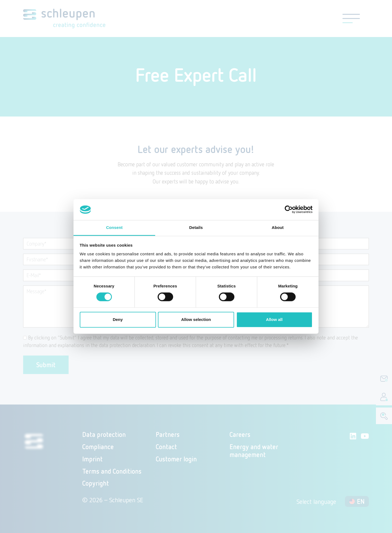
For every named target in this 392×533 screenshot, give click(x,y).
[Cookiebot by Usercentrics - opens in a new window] (289, 210)
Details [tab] (196, 227)
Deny (118, 319)
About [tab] (278, 227)
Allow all (274, 319)
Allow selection (196, 319)
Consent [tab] (114, 227)
